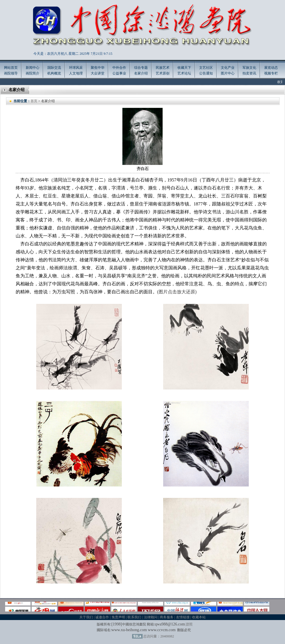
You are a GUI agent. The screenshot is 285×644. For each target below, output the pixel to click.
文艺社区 (206, 68)
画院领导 (11, 73)
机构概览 (54, 73)
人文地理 (76, 73)
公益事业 (119, 73)
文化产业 (228, 68)
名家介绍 (141, 73)
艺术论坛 (184, 73)
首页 (34, 101)
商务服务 (167, 617)
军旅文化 (249, 68)
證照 (189, 624)
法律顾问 (151, 617)
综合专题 (141, 68)
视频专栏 (271, 73)
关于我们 (86, 617)
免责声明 (118, 617)
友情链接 (183, 617)
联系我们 (134, 617)
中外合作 (119, 68)
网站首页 (11, 68)
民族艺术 (163, 68)
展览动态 (271, 68)
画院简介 (33, 73)
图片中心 (228, 73)
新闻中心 (33, 68)
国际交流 (54, 68)
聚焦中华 (98, 68)
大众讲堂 (98, 73)
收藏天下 (184, 68)
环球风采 (76, 68)
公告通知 (206, 73)
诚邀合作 (102, 617)
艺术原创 (163, 73)
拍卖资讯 (249, 73)
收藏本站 (199, 617)
